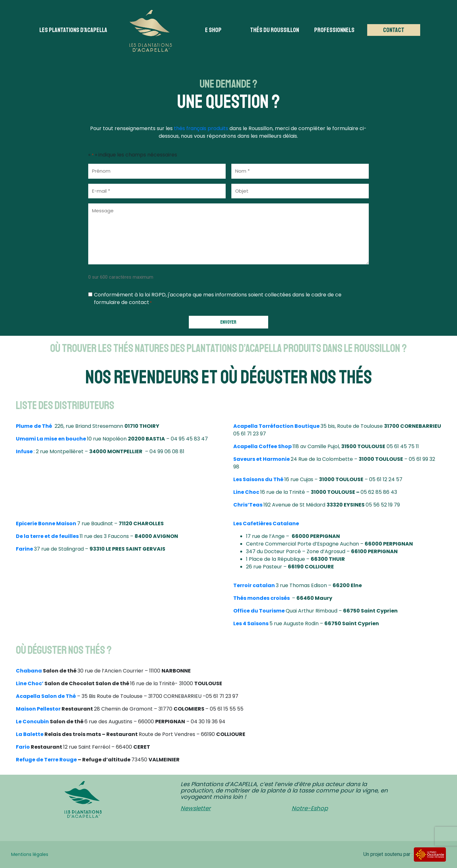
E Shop (213, 30)
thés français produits (201, 128)
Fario (23, 747)
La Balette (30, 734)
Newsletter (196, 808)
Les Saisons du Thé (258, 479)
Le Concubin (32, 722)
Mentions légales (30, 854)
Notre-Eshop (310, 808)
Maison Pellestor (38, 709)
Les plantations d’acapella (73, 30)
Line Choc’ (30, 683)
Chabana (29, 671)
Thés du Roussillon (275, 30)
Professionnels (334, 30)
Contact (394, 30)
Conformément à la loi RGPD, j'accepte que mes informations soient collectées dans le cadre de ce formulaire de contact (218, 298)
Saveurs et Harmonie (262, 459)
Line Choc (246, 492)
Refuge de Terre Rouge (46, 760)
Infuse (24, 451)
